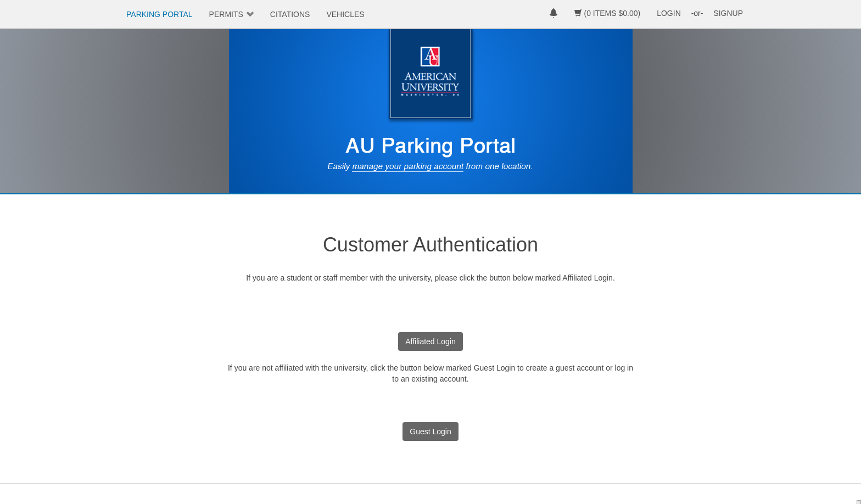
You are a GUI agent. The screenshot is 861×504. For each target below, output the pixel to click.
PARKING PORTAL (160, 14)
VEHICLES (345, 14)
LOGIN (669, 13)
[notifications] (553, 14)
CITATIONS (290, 14)
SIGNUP (728, 13)
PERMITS (226, 14)
